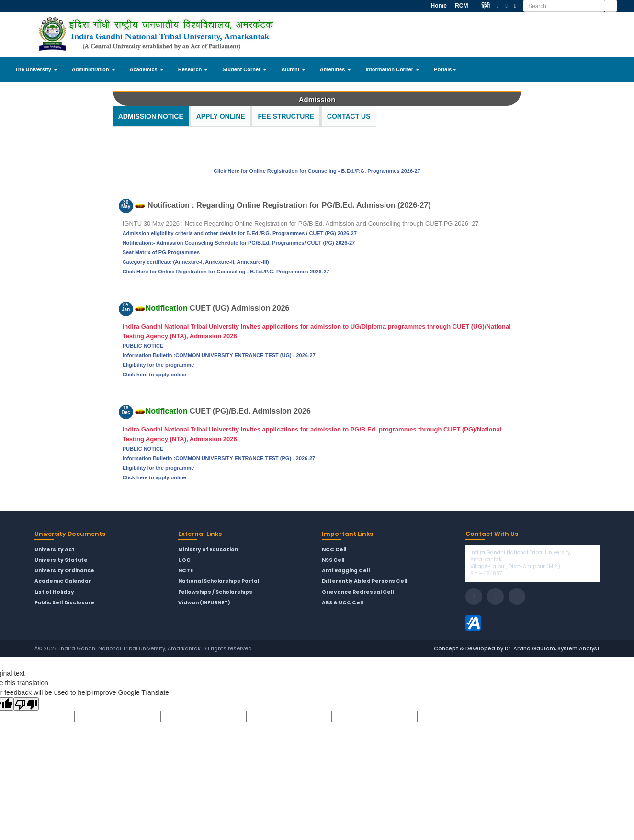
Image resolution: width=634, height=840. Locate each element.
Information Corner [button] (392, 69)
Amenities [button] (336, 69)
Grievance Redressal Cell (358, 592)
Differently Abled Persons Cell (364, 581)
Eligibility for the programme (158, 365)
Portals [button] (445, 69)
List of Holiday (54, 592)
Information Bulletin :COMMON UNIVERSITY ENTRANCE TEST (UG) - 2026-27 (219, 355)
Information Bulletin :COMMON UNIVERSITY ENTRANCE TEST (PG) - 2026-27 (219, 458)
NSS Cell (333, 560)
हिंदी (486, 6)
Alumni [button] (293, 69)
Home (438, 6)
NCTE (186, 571)
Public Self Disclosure (64, 603)
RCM (461, 6)
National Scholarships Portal (219, 581)
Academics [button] (147, 69)
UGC (184, 560)
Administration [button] (94, 69)
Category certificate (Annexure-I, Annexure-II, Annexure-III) (196, 262)
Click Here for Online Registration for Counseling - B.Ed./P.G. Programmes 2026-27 (317, 171)
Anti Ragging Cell (346, 571)
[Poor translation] (26, 704)
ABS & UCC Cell (342, 603)
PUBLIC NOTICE (143, 346)
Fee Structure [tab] (286, 116)
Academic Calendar (63, 581)
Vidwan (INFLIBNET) (204, 603)
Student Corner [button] (244, 69)
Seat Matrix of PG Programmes (161, 252)
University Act (55, 550)
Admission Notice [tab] (151, 116)
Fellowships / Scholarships (215, 592)
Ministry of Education (208, 550)
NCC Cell (334, 550)
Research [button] (193, 69)
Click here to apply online (154, 375)
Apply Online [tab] (221, 116)
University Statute (61, 560)
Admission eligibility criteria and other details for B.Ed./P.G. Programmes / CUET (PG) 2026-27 (240, 233)
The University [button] (36, 69)
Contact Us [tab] (349, 116)
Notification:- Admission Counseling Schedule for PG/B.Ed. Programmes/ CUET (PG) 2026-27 (239, 243)
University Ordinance (64, 571)
